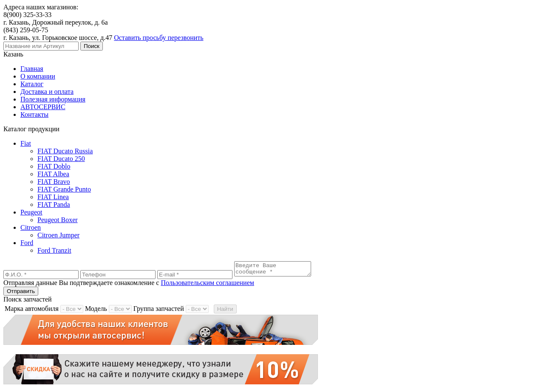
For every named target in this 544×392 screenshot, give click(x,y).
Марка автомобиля (32, 311)
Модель (96, 311)
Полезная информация (53, 99)
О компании (38, 76)
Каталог (32, 84)
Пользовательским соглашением (207, 285)
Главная (32, 69)
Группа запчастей (159, 311)
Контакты (34, 114)
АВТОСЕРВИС (43, 107)
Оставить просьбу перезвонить (159, 38)
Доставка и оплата (47, 92)
